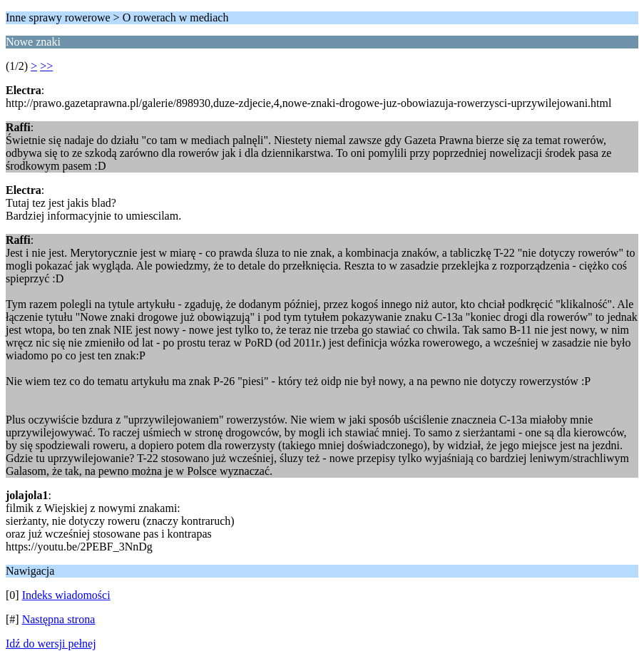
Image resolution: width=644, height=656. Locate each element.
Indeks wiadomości (66, 595)
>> (46, 66)
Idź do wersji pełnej (51, 644)
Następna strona (59, 619)
